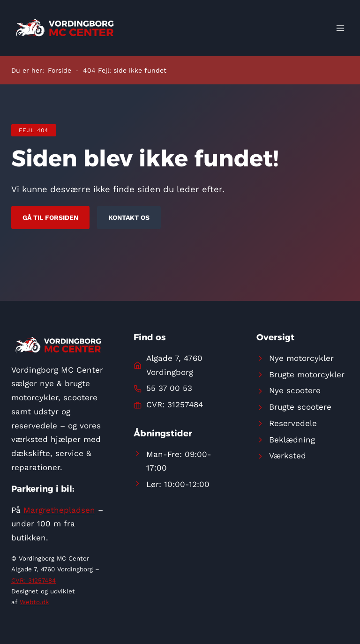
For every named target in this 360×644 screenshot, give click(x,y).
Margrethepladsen (59, 510)
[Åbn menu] (340, 28)
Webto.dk (34, 602)
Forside (60, 70)
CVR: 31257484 (34, 580)
